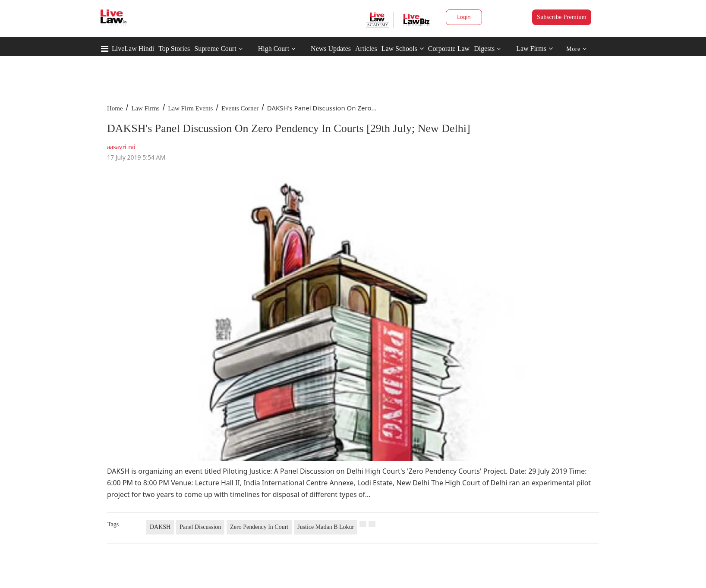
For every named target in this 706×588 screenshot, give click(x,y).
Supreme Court (215, 49)
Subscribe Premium (562, 17)
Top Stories (174, 49)
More (576, 49)
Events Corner (240, 108)
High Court (274, 49)
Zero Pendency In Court (259, 527)
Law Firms (534, 49)
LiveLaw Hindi (133, 49)
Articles (366, 49)
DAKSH (160, 527)
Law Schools (403, 49)
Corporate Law (449, 49)
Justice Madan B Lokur (326, 527)
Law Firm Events (190, 108)
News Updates (331, 49)
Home (115, 108)
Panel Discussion (200, 527)
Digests (484, 49)
